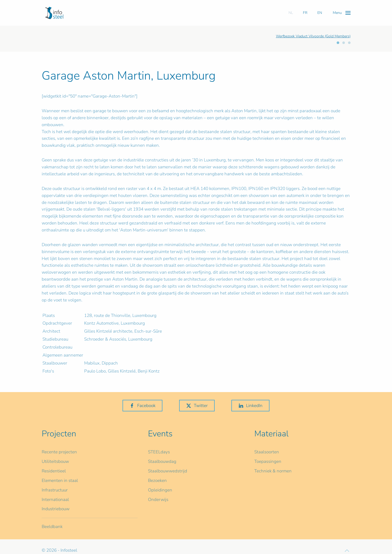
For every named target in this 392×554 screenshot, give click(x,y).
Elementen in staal (60, 481)
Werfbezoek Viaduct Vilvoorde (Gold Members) (313, 36)
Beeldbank (52, 527)
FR (305, 13)
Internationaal (55, 500)
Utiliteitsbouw (55, 461)
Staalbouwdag (162, 461)
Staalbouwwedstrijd (168, 471)
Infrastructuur (55, 490)
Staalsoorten (267, 452)
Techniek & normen (273, 471)
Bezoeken (157, 481)
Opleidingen (160, 490)
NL (291, 13)
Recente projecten (59, 452)
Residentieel (54, 471)
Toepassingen (268, 461)
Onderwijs (158, 500)
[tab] (338, 43)
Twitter (197, 406)
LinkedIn (250, 406)
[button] (342, 13)
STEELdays (159, 452)
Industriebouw (56, 509)
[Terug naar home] (54, 13)
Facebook (142, 406)
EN (320, 13)
